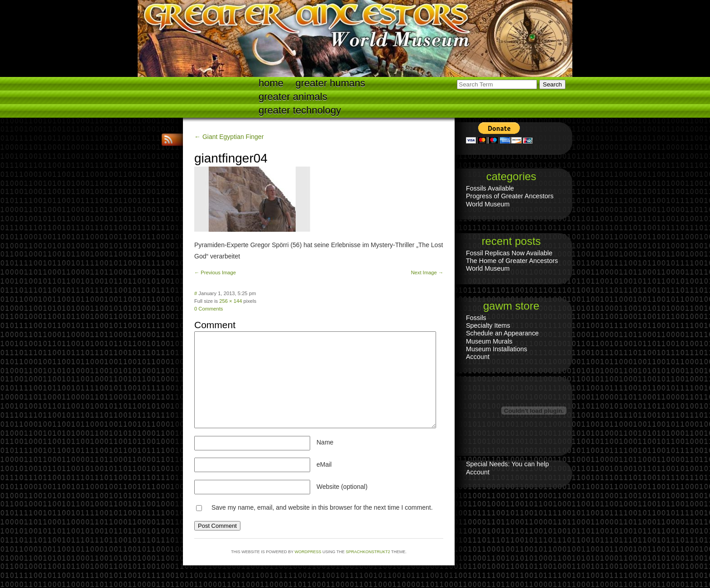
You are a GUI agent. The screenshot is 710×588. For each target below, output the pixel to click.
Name (325, 442)
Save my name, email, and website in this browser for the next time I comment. (322, 507)
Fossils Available (490, 188)
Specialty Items (488, 325)
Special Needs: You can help (507, 464)
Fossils (476, 318)
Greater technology (300, 110)
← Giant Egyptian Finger (229, 137)
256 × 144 (230, 301)
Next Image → (427, 272)
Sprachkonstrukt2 (368, 552)
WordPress (308, 552)
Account (478, 357)
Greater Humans (331, 83)
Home (271, 83)
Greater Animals (293, 97)
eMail (324, 464)
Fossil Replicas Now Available (509, 253)
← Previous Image (215, 272)
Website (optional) (342, 487)
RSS (169, 140)
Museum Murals (489, 341)
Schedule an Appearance (502, 333)
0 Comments (209, 309)
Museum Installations (497, 349)
